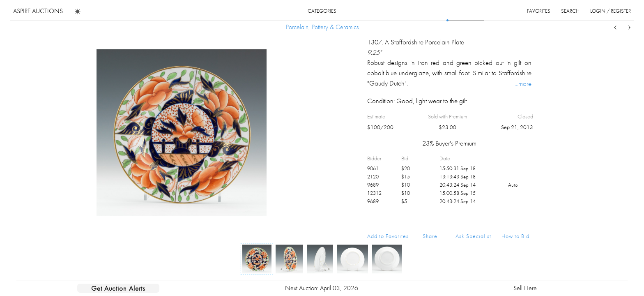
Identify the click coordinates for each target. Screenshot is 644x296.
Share (430, 236)
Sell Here (525, 288)
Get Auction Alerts (118, 288)
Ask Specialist (473, 236)
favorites (539, 11)
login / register (611, 11)
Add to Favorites (388, 236)
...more (523, 83)
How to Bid (515, 236)
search (570, 11)
